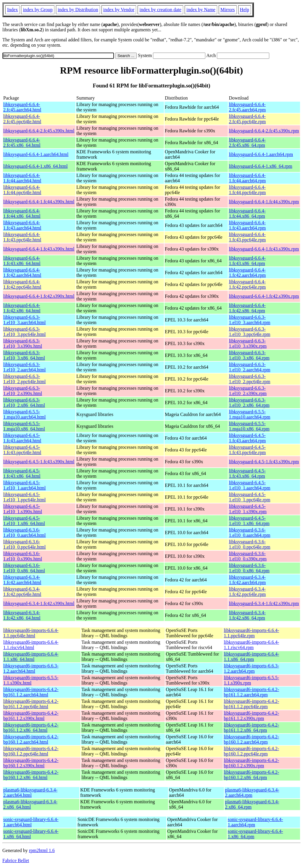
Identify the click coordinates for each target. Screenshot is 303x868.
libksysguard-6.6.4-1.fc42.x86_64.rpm (247, 308)
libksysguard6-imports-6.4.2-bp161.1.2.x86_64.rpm (251, 728)
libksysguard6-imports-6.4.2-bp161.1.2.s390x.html (31, 716)
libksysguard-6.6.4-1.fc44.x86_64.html (22, 213)
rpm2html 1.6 (42, 850)
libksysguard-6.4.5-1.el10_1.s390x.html (23, 509)
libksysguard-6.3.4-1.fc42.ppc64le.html (22, 592)
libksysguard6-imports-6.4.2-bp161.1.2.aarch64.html (31, 692)
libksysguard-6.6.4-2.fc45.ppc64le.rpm (247, 119)
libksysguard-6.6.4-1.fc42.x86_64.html (22, 308)
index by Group (38, 10)
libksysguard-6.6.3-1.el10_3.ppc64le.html (25, 332)
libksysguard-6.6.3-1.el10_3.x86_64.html (24, 355)
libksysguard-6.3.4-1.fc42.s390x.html (39, 603)
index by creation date (160, 10)
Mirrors (228, 10)
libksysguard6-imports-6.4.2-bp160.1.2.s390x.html (31, 763)
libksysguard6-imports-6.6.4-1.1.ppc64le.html (31, 633)
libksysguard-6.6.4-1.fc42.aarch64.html (22, 273)
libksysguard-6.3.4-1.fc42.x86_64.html (22, 615)
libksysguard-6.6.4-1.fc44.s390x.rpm (264, 202)
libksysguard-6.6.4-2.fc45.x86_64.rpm (247, 143)
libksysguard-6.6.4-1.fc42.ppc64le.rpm (247, 284)
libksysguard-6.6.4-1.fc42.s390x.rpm (264, 296)
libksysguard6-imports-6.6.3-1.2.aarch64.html (31, 668)
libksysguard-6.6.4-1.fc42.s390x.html (39, 296)
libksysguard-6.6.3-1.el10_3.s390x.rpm (248, 343)
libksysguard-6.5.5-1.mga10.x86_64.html (24, 426)
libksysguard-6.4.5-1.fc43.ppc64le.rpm (247, 450)
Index (12, 10)
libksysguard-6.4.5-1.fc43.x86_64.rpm (247, 473)
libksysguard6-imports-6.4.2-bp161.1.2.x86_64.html (31, 728)
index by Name (201, 10)
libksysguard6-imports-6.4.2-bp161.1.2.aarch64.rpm (251, 692)
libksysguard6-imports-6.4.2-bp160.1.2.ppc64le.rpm (251, 751)
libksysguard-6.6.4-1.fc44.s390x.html (39, 202)
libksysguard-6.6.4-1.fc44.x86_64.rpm (247, 213)
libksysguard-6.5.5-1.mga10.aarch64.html (25, 414)
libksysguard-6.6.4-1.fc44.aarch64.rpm (247, 178)
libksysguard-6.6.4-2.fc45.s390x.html (39, 131)
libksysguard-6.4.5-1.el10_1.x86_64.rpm (249, 521)
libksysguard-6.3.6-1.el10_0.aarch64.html (25, 533)
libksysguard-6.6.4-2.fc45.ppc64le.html (22, 119)
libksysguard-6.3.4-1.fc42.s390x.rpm (264, 603)
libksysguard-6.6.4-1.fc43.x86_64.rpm (247, 261)
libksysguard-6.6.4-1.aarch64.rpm (261, 154)
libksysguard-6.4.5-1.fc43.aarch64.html (22, 438)
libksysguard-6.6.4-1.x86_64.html (36, 166)
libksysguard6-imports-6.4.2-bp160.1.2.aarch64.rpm (251, 739)
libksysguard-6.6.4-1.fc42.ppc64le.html (22, 284)
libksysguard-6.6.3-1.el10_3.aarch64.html (25, 320)
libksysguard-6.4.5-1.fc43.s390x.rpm (264, 462)
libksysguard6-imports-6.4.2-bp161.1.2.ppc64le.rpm (251, 704)
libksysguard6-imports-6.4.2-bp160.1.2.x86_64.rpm (251, 775)
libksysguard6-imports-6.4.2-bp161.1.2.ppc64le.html (31, 704)
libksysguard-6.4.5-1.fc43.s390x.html (39, 462)
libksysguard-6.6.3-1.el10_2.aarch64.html (25, 367)
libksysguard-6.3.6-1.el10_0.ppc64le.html (25, 544)
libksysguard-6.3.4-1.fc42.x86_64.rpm (247, 615)
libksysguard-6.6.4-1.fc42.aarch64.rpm (247, 273)
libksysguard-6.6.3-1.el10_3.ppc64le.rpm (249, 332)
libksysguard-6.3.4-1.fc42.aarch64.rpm (247, 580)
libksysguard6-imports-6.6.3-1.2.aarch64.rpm (251, 668)
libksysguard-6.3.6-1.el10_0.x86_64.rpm (249, 568)
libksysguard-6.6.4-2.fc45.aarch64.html (22, 107)
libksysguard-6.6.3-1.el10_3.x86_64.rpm (249, 355)
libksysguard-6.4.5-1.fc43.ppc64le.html (22, 450)
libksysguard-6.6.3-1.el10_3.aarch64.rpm (249, 320)
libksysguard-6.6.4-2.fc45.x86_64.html (22, 143)
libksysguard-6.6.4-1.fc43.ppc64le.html (22, 237)
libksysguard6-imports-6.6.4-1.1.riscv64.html (31, 645)
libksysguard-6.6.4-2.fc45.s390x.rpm (264, 131)
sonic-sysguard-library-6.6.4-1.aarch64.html (31, 822)
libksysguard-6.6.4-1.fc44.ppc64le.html (22, 190)
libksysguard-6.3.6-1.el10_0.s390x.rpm (248, 556)
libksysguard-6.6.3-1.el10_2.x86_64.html (24, 403)
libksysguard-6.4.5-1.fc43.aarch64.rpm (247, 438)
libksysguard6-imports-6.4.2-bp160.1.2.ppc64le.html (31, 751)
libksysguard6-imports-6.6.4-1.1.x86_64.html (31, 657)
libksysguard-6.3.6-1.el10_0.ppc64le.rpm (249, 544)
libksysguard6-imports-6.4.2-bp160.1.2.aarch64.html (31, 739)
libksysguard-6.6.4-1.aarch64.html (36, 154)
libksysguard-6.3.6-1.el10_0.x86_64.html (24, 568)
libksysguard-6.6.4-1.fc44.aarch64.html (22, 178)
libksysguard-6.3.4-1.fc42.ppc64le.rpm (247, 592)
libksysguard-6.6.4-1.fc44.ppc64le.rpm (247, 190)
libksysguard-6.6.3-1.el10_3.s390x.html (23, 343)
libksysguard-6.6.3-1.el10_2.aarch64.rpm (249, 367)
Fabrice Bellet (16, 860)
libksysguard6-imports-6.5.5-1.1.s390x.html (31, 680)
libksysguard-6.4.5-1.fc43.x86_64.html (22, 473)
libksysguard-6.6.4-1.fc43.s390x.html (39, 249)
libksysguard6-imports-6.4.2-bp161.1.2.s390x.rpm (251, 716)
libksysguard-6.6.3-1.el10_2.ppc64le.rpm (249, 379)
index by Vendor (119, 10)
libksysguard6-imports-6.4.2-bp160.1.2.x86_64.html (31, 775)
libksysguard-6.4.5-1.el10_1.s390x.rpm (248, 509)
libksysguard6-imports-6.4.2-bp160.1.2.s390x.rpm (251, 763)
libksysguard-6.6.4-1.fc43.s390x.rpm (264, 249)
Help (245, 10)
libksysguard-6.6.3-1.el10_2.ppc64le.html (25, 379)
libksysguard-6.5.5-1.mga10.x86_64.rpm (249, 426)
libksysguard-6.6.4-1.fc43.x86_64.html (22, 261)
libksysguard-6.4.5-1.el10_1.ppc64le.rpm (249, 497)
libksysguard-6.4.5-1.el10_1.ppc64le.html (25, 497)
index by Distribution (78, 10)
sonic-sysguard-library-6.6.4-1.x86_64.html (31, 834)
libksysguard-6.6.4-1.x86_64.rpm (260, 166)
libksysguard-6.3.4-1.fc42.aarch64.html (22, 580)
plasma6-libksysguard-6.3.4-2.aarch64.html (30, 793)
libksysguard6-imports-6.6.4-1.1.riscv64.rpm (251, 645)
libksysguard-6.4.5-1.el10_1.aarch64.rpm (249, 485)
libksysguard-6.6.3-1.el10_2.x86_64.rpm (249, 403)
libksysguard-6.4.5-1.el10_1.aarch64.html (25, 485)
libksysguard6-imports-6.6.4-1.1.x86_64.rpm (251, 657)
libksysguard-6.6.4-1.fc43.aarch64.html (22, 225)
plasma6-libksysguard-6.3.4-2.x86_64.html (30, 804)
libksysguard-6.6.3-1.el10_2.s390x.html (23, 391)
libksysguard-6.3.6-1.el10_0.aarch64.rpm (249, 533)
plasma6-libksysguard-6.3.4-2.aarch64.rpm (252, 793)
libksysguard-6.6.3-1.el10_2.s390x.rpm (248, 391)
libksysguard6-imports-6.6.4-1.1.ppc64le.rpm (251, 633)
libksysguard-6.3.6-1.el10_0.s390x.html (23, 556)
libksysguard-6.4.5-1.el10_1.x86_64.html (24, 521)
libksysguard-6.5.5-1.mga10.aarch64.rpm (249, 414)
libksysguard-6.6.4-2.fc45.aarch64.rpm (247, 107)
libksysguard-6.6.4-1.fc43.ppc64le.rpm (247, 237)
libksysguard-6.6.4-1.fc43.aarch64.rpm (247, 225)
